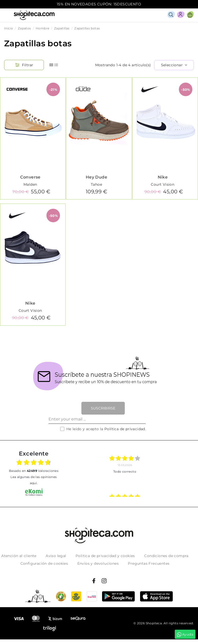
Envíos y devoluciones (98, 563)
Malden (30, 184)
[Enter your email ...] (97, 419)
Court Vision (163, 184)
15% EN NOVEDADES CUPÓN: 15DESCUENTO (99, 4)
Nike (163, 177)
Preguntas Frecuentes (149, 563)
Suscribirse (103, 408)
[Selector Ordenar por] (174, 65)
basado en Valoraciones (34, 471)
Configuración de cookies (44, 563)
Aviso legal (56, 556)
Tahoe (96, 184)
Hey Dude (96, 177)
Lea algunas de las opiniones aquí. (34, 480)
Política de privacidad (125, 429)
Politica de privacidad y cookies (105, 556)
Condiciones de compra (166, 556)
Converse (30, 177)
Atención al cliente (19, 556)
